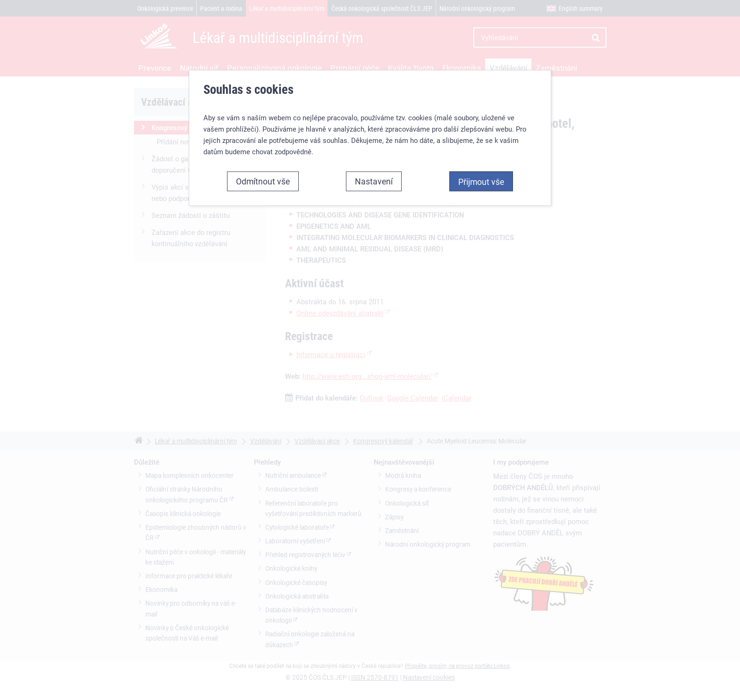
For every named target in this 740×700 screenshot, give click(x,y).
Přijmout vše (481, 182)
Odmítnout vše (263, 181)
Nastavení (374, 181)
